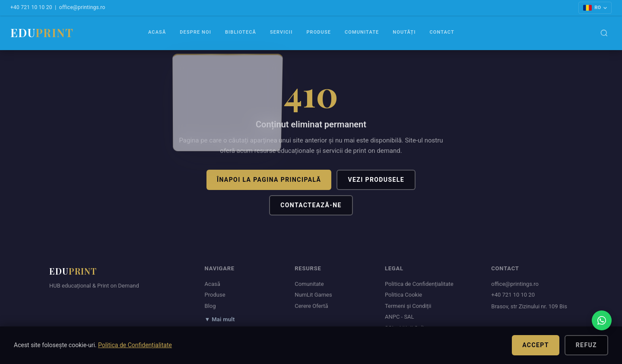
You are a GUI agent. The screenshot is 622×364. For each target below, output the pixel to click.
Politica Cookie (403, 295)
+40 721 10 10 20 (31, 7)
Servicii (281, 32)
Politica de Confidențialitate (419, 284)
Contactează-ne (311, 205)
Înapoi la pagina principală (269, 180)
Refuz (586, 345)
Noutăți (404, 32)
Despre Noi (195, 32)
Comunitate (362, 32)
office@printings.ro (82, 7)
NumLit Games (313, 295)
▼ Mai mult (220, 319)
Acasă (157, 32)
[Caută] (604, 33)
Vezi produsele (376, 180)
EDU (42, 33)
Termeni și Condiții (408, 306)
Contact (442, 32)
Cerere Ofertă (311, 306)
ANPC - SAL (400, 317)
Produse (319, 32)
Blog (210, 306)
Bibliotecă (241, 32)
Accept (536, 345)
